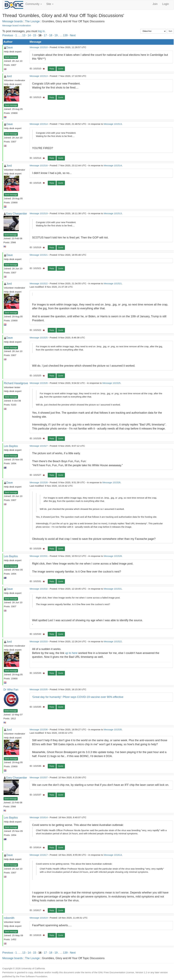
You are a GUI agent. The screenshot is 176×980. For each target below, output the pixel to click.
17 (45, 35)
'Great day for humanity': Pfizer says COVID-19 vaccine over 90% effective (78, 697)
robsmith (9, 918)
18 (51, 35)
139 (65, 35)
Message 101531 (39, 556)
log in (41, 31)
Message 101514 (39, 124)
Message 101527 (39, 446)
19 (56, 35)
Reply (52, 69)
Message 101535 (39, 689)
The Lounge (32, 21)
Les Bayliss (11, 446)
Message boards (13, 21)
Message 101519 (39, 213)
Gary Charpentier (17, 214)
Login (166, 4)
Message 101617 (39, 855)
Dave (10, 47)
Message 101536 (39, 729)
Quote (61, 69)
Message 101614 (39, 817)
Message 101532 (39, 589)
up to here (71, 653)
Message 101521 (39, 255)
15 (35, 35)
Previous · (9, 35)
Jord (9, 76)
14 (29, 35)
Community (34, 4)
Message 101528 (39, 482)
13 (24, 35)
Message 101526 (39, 383)
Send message (11, 57)
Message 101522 (39, 283)
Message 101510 (39, 47)
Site (50, 4)
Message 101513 (39, 76)
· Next (72, 35)
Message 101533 (39, 641)
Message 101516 (39, 165)
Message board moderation (17, 25)
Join (155, 4)
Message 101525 (39, 337)
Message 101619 (39, 918)
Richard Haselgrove (16, 383)
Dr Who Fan (11, 690)
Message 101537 (39, 777)
